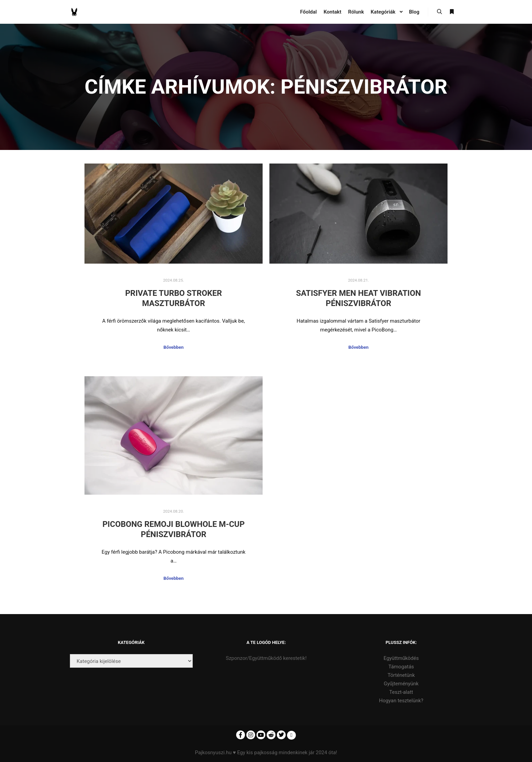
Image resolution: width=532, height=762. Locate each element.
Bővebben (174, 347)
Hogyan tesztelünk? (401, 701)
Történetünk (401, 675)
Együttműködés (401, 658)
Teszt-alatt (401, 692)
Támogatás (401, 667)
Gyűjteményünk (401, 684)
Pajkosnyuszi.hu (213, 753)
